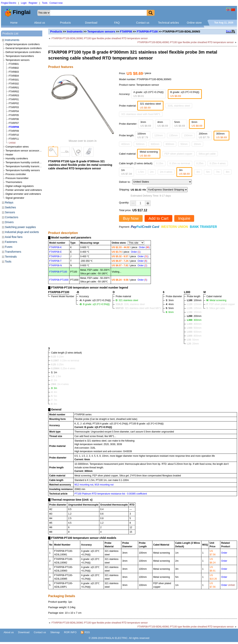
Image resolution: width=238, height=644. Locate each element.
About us (40, 23)
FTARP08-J (55, 256)
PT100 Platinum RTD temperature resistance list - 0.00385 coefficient (111, 494)
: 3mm (170, 300)
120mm (159, 135)
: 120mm (194, 304)
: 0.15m (57, 357)
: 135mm (194, 308)
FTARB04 (14, 76)
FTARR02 (14, 92)
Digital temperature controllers (23, 44)
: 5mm (170, 308)
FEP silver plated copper (178, 154)
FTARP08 (126, 32)
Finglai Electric (9, 3)
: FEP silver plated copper (221, 304)
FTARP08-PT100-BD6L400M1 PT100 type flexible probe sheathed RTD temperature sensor (186, 42)
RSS (85, 632)
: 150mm (194, 312)
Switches (10, 207)
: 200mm (194, 316)
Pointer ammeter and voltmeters (24, 190)
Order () (144, 247)
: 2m (54, 380)
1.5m (141, 172)
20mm (197, 144)
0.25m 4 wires (218, 163)
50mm (184, 144)
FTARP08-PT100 (147, 32)
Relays (9, 202)
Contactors (12, 217)
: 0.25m (57, 365)
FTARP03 (14, 107)
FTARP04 (14, 111)
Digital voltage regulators (20, 186)
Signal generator (15, 198)
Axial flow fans (14, 237)
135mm (173, 135)
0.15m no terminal (180, 163)
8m (228, 172)
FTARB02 (14, 68)
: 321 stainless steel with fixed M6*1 (138, 308)
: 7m (54, 400)
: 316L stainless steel (130, 304)
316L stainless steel (179, 106)
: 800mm (194, 336)
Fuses (9, 247)
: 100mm (194, 300)
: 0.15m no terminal (65, 361)
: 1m (54, 372)
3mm (146, 124)
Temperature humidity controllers (24, 162)
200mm (204, 136)
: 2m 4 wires (60, 384)
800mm (170, 144)
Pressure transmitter (17, 178)
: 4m (54, 392)
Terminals (11, 257)
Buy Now (131, 218)
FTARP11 (14, 139)
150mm (188, 135)
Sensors (10, 212)
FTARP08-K (55, 247)
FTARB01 (14, 64)
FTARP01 (14, 99)
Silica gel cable (207, 154)
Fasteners (11, 242)
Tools (45, 3)
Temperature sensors (101, 32)
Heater (9, 155)
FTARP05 (14, 115)
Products (65, 23)
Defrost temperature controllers (23, 52)
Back (229, 31)
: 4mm (170, 304)
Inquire (184, 218)
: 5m (54, 396)
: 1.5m (56, 376)
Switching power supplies (20, 227)
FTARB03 (14, 72)
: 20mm (193, 344)
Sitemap (55, 632)
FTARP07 (14, 123)
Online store (194, 23)
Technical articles (168, 23)
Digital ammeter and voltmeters (23, 194)
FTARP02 (14, 103)
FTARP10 (14, 135)
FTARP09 (14, 131)
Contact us (143, 23)
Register (33, 3)
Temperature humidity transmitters (25, 166)
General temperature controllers (24, 48)
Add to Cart (158, 218)
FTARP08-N (55, 265)
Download (91, 23)
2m (152, 172)
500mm (140, 144)
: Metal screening (216, 300)
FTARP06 (14, 119)
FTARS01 (14, 80)
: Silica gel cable (216, 308)
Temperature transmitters (20, 56)
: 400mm (194, 324)
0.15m (160, 163)
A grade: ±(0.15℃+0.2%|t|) (149, 94)
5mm (180, 124)
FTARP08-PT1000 (59, 280)
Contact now (56, 3)
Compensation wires (17, 147)
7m (218, 172)
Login (24, 3)
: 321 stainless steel (127, 300)
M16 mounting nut (104, 485)
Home (14, 23)
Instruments (75, 32)
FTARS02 (14, 84)
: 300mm (194, 320)
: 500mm (194, 328)
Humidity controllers (17, 158)
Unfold (12, 143)
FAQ (117, 23)
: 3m (54, 388)
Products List (10, 33)
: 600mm (194, 332)
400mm (125, 144)
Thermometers (14, 182)
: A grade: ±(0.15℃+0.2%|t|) (95, 300)
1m (126, 172)
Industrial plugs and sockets (22, 232)
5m (208, 172)
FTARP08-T (55, 261)
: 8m (54, 404)
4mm (163, 124)
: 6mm (170, 312)
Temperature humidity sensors (23, 170)
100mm (143, 136)
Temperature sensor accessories (24, 151)
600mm (155, 144)
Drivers (9, 222)
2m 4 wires (166, 172)
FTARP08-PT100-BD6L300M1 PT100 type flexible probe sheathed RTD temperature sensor (100, 38)
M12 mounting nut (84, 485)
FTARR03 (14, 96)
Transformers (13, 252)
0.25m (200, 163)
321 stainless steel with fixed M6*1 (141, 114)
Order (224, 553)
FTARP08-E (55, 252)
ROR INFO (70, 632)
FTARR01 (14, 88)
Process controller (16, 174)
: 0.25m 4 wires (63, 368)
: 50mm (193, 340)
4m (198, 172)
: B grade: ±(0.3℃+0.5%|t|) (94, 304)
